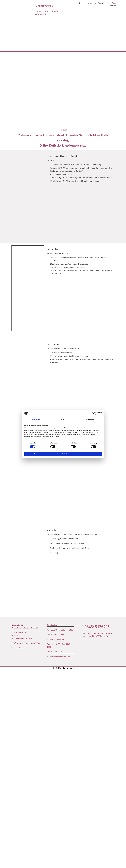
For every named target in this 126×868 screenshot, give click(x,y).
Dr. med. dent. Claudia (47, 11)
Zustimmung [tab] (36, 419)
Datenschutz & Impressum (19, 648)
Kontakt (113, 6)
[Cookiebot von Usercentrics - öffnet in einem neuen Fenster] (94, 413)
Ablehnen (37, 454)
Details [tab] (63, 419)
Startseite (82, 3)
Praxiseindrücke (104, 3)
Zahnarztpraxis (44, 6)
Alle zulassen (89, 454)
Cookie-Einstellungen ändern (63, 668)
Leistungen (92, 3)
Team (114, 3)
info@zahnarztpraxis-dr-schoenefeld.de (26, 643)
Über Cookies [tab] (90, 419)
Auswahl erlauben (63, 454)
